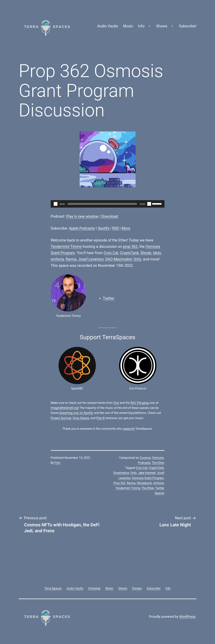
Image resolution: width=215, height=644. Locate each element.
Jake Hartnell (147, 473)
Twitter (109, 298)
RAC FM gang (140, 403)
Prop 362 (119, 483)
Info (141, 26)
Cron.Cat (111, 253)
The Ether (158, 463)
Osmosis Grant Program (148, 478)
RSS (115, 228)
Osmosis (158, 458)
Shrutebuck (144, 483)
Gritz (137, 259)
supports (129, 429)
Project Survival (61, 418)
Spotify (103, 228)
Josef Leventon (91, 259)
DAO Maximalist (119, 259)
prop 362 (130, 247)
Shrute (146, 253)
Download (110, 216)
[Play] (56, 204)
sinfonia (57, 259)
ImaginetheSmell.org (64, 408)
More (126, 228)
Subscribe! (188, 26)
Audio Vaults (108, 26)
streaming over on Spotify (76, 413)
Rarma (71, 259)
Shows (162, 26)
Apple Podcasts (82, 228)
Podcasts (144, 463)
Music (128, 26)
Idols (157, 253)
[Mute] (149, 204)
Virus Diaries (81, 418)
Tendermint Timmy (66, 247)
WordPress (187, 617)
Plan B (100, 418)
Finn (116, 403)
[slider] (102, 204)
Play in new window (82, 216)
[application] (108, 204)
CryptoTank (129, 253)
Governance (121, 473)
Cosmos (145, 458)
